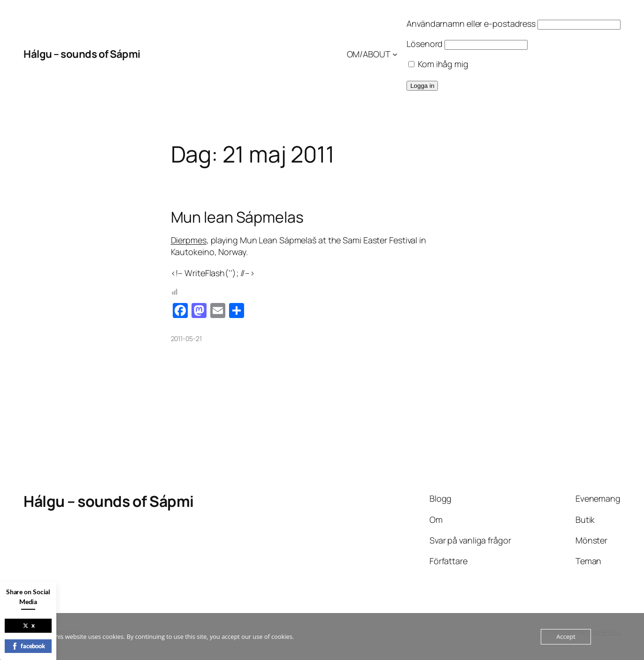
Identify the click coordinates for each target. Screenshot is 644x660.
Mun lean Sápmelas (237, 217)
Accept (566, 637)
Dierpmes (189, 240)
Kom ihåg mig (438, 64)
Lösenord (425, 44)
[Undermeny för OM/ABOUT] (395, 54)
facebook (28, 646)
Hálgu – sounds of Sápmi (82, 54)
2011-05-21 (186, 338)
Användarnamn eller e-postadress (471, 23)
